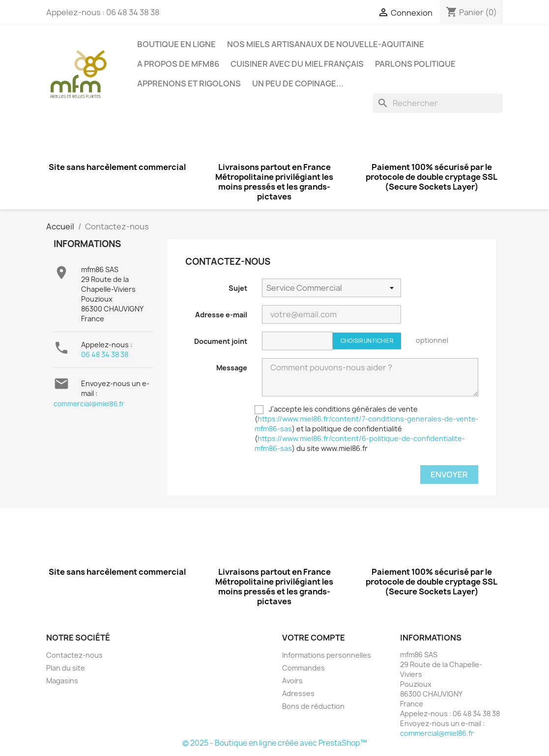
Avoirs (292, 681)
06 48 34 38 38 (105, 354)
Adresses (298, 693)
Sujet (238, 288)
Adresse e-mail (221, 315)
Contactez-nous (74, 655)
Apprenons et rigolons (189, 84)
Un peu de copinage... (298, 84)
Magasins (62, 681)
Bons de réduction (313, 706)
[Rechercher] (438, 103)
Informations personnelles (327, 655)
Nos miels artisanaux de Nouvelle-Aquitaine (326, 44)
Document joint (221, 341)
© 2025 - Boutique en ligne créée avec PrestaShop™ (275, 743)
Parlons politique (415, 64)
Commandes (303, 668)
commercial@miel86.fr (89, 404)
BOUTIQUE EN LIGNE (176, 44)
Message (232, 368)
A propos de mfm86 (178, 64)
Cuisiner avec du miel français (297, 64)
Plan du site (66, 668)
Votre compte (314, 638)
